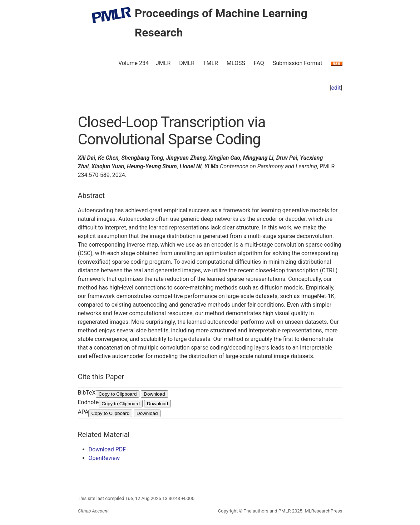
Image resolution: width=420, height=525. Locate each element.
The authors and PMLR (267, 511)
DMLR (187, 63)
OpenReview (104, 458)
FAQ (259, 63)
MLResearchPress (323, 511)
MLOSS (236, 63)
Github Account (93, 511)
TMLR (211, 63)
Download (154, 394)
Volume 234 (134, 63)
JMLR (163, 63)
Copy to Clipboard (118, 394)
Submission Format (298, 63)
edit (336, 88)
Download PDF (107, 449)
